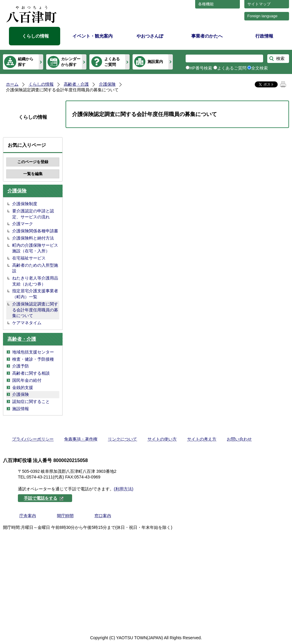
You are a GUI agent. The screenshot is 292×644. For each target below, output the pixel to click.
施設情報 (21, 409)
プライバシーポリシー (33, 439)
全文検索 (260, 68)
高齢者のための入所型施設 (35, 268)
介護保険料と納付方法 (33, 238)
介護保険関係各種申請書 (35, 231)
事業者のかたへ (207, 36)
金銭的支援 (23, 387)
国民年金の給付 (27, 380)
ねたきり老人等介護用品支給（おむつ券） (35, 281)
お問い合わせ (239, 439)
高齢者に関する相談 (31, 373)
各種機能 (206, 4)
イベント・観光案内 (93, 36)
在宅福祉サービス (29, 258)
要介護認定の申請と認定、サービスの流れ (33, 214)
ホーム (12, 84)
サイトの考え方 (202, 439)
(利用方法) (124, 489)
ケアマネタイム (27, 323)
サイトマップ (259, 4)
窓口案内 (103, 516)
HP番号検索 (201, 68)
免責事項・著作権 (81, 439)
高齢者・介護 (76, 84)
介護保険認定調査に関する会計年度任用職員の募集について (35, 310)
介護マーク (23, 224)
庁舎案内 (28, 516)
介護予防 (21, 366)
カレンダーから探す (71, 62)
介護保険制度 (25, 204)
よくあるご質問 (112, 62)
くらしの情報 (35, 36)
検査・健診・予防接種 (33, 359)
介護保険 (107, 84)
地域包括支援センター (33, 352)
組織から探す (26, 62)
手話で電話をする (44, 498)
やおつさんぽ (150, 36)
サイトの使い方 (162, 439)
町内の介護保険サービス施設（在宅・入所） (35, 248)
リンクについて (122, 439)
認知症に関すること (31, 401)
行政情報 (264, 36)
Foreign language (262, 16)
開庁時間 (65, 516)
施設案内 (155, 62)
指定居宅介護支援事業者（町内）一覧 (35, 294)
